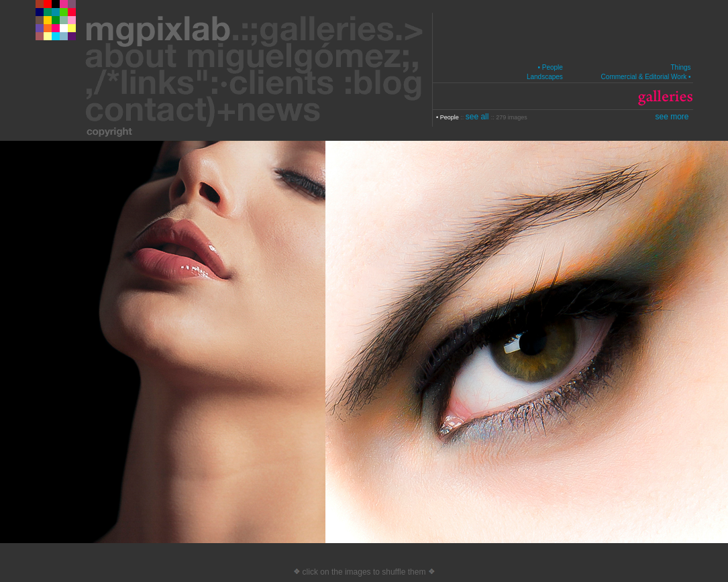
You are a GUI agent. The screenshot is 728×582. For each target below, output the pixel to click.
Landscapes (545, 77)
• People (550, 67)
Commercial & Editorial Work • (646, 77)
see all (478, 117)
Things (680, 67)
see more (672, 117)
